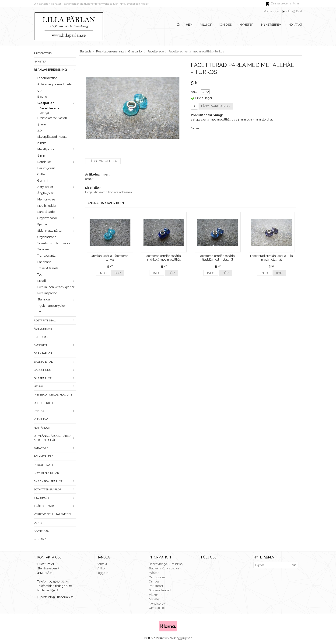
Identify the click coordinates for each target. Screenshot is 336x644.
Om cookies (157, 577)
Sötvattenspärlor (55, 489)
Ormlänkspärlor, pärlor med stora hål (55, 438)
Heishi (55, 386)
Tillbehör (55, 498)
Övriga (44, 113)
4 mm (42, 124)
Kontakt (296, 25)
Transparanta (46, 256)
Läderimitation (47, 78)
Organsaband (47, 237)
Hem (189, 25)
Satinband (44, 262)
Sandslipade (46, 212)
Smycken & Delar (46, 473)
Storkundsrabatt (160, 590)
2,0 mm (43, 130)
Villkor (206, 25)
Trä (39, 312)
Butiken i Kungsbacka (164, 568)
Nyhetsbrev (271, 25)
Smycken (55, 345)
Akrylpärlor (57, 187)
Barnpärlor (43, 353)
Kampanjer (42, 531)
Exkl (299, 11)
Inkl (288, 11)
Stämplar (57, 299)
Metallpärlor (57, 149)
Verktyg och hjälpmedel (53, 514)
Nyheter (246, 25)
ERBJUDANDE (43, 337)
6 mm (42, 143)
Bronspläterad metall (52, 118)
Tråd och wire (55, 506)
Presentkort (44, 465)
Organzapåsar (57, 218)
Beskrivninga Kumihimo (166, 564)
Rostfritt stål (55, 320)
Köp (118, 273)
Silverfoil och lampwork (54, 243)
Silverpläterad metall (52, 137)
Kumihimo (41, 419)
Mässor (154, 573)
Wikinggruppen (181, 638)
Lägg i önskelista (103, 161)
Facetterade (50, 108)
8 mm (42, 156)
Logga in (103, 573)
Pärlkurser (156, 586)
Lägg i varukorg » (216, 106)
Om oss (226, 25)
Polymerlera (44, 456)
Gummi (43, 181)
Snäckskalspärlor (55, 481)
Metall (57, 281)
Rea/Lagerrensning (55, 70)
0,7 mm (43, 91)
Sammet (43, 249)
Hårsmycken (46, 168)
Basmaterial (55, 362)
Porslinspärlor (47, 293)
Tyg (40, 274)
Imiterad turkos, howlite (53, 395)
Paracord (55, 448)
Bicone (42, 97)
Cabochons (55, 370)
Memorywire (46, 199)
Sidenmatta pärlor (57, 231)
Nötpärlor (42, 428)
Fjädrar (42, 224)
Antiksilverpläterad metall (55, 84)
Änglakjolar (45, 193)
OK (294, 565)
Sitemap (40, 539)
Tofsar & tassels (48, 268)
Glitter (42, 174)
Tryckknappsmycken (52, 306)
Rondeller (57, 162)
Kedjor (55, 411)
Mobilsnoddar (47, 206)
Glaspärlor (57, 103)
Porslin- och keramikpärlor (56, 287)
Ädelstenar (55, 329)
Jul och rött (44, 403)
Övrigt (55, 523)
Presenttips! (43, 53)
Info (103, 273)
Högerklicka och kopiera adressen (108, 192)
